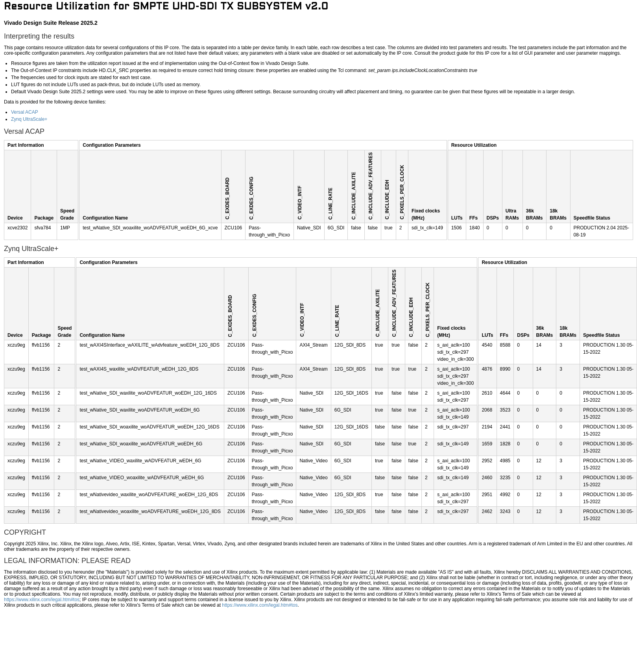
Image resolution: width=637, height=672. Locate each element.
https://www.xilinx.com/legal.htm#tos (42, 600)
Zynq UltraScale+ (29, 119)
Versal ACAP (25, 112)
